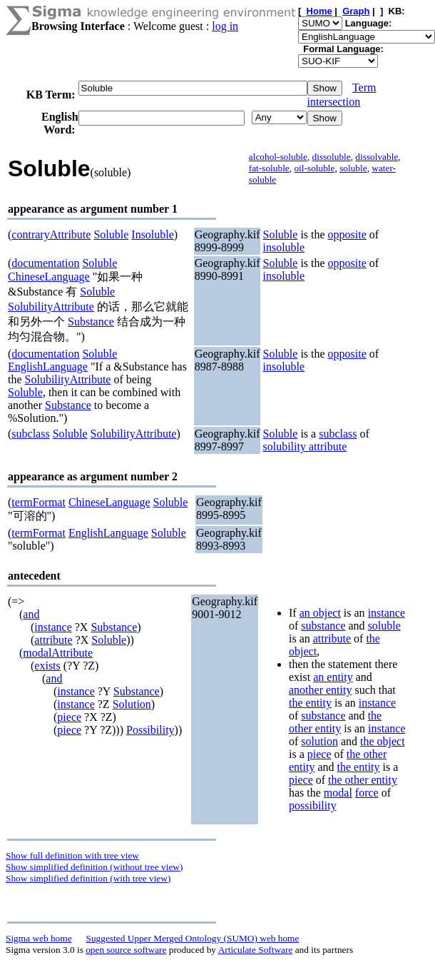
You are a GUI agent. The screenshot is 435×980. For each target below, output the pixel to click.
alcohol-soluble (278, 157)
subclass (30, 434)
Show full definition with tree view (72, 855)
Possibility (150, 730)
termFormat (39, 502)
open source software (126, 950)
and (31, 614)
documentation (45, 263)
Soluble (111, 234)
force (367, 793)
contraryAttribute (51, 234)
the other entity (335, 722)
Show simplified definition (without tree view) (94, 867)
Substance (91, 322)
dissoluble (332, 157)
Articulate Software (256, 950)
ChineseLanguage (49, 277)
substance (323, 626)
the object (383, 741)
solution (319, 741)
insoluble (283, 247)
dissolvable (377, 157)
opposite (347, 234)
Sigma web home (39, 938)
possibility (313, 805)
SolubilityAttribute (51, 307)
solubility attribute (304, 446)
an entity (333, 677)
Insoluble (153, 234)
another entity (320, 690)
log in (225, 26)
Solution (132, 704)
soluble (353, 168)
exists (47, 666)
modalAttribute (58, 653)
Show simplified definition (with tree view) (88, 878)
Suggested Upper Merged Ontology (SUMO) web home (193, 938)
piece (69, 717)
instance (53, 627)
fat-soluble (269, 168)
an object (320, 613)
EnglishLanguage (48, 367)
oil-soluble (314, 168)
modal (338, 793)
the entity (310, 703)
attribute (53, 640)
